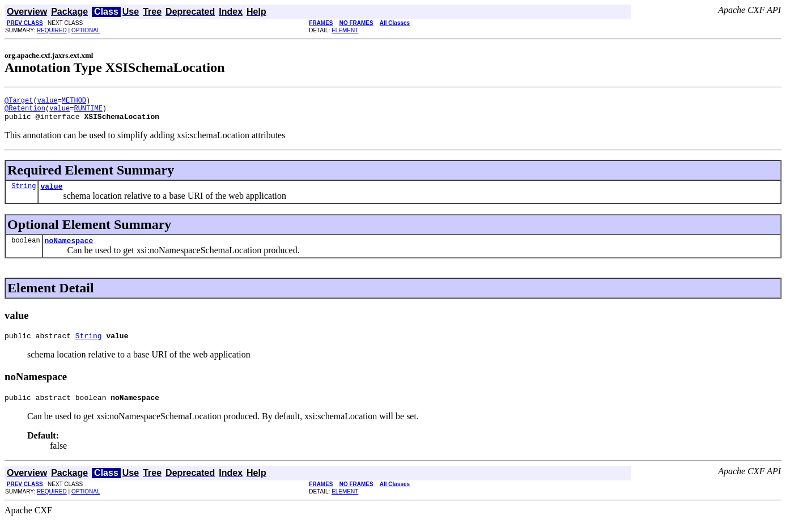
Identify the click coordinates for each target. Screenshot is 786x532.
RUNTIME (88, 111)
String (24, 192)
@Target (19, 102)
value (48, 102)
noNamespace (69, 249)
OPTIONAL (86, 30)
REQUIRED (52, 30)
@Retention (25, 111)
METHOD (74, 102)
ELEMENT (345, 30)
